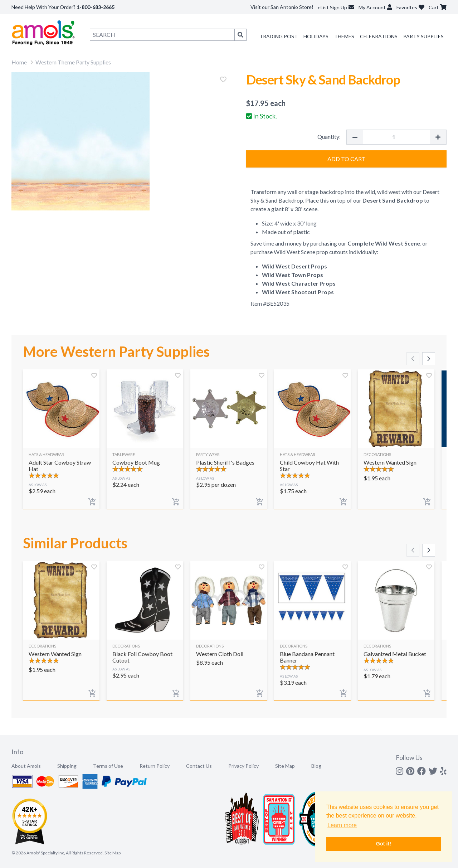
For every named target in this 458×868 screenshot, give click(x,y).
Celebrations (379, 36)
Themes (344, 36)
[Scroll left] (413, 359)
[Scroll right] (429, 359)
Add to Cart (347, 159)
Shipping (67, 766)
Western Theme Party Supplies (73, 62)
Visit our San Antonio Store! (282, 7)
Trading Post (279, 36)
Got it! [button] (384, 844)
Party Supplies (423, 36)
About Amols (26, 766)
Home (19, 62)
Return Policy (155, 766)
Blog (316, 766)
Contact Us (199, 766)
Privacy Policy (243, 766)
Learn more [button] (342, 825)
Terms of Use (108, 766)
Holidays (316, 36)
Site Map (285, 766)
